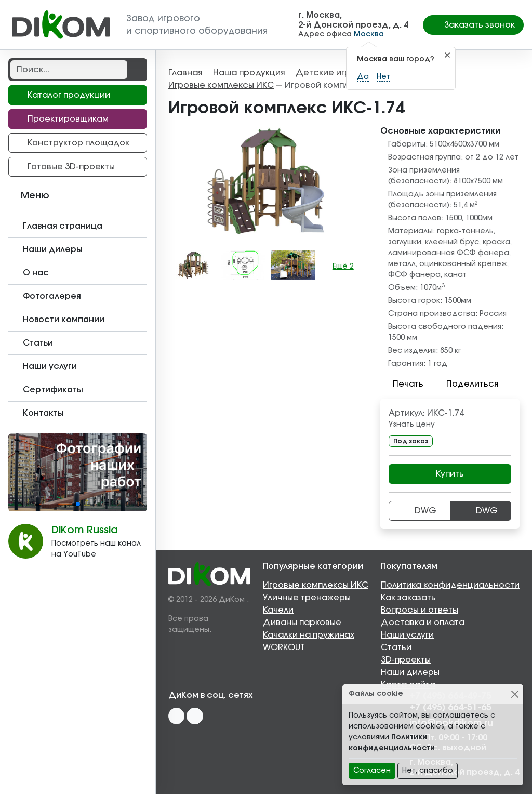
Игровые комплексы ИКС (316, 585)
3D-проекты (406, 660)
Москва (369, 34)
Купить (450, 474)
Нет (383, 77)
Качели (278, 610)
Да (363, 77)
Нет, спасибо (428, 771)
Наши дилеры (410, 672)
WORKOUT (284, 647)
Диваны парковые (302, 623)
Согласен (372, 771)
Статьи (396, 647)
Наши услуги (407, 635)
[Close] (515, 694)
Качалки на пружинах (309, 635)
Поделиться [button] (466, 384)
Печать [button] (402, 384)
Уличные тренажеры (307, 598)
